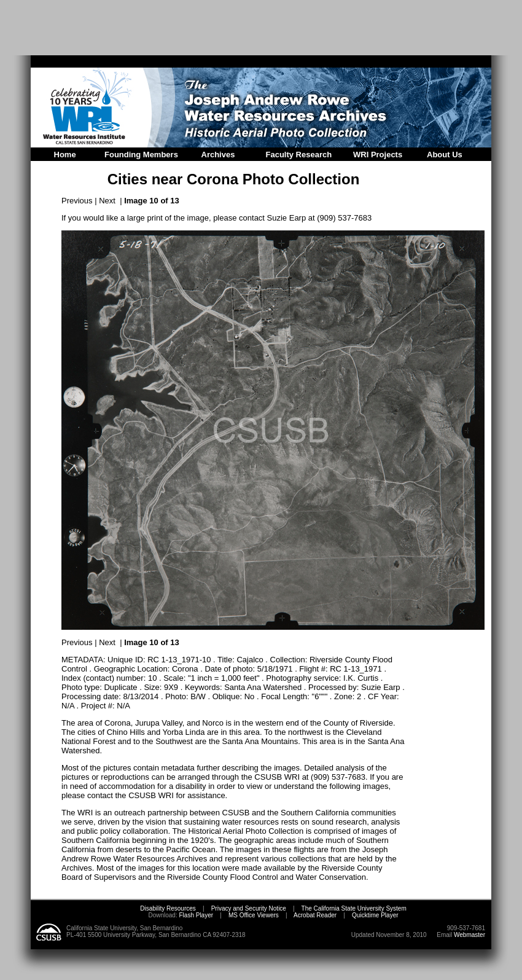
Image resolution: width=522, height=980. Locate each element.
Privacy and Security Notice (249, 908)
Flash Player (195, 915)
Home (65, 155)
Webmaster (469, 935)
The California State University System (354, 908)
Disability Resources (168, 908)
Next (107, 201)
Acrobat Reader (315, 915)
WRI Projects (378, 155)
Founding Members (141, 155)
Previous (77, 201)
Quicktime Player (375, 915)
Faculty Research (299, 155)
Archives (218, 155)
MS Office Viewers (254, 915)
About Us (445, 155)
